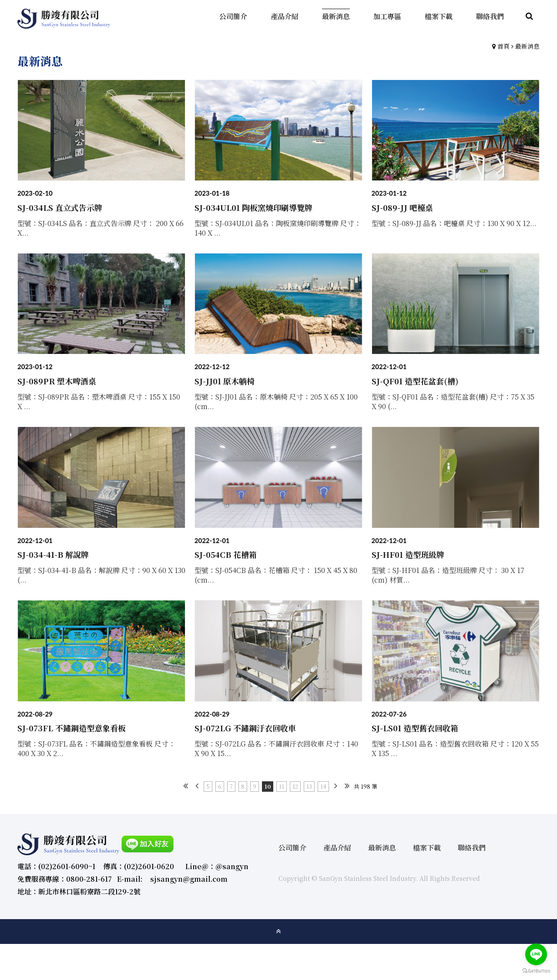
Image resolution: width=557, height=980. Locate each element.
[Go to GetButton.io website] (536, 971)
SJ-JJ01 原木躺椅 (225, 381)
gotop (278, 931)
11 (282, 786)
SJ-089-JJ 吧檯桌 (402, 207)
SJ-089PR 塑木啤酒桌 (57, 381)
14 (323, 786)
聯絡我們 (472, 848)
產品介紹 (337, 848)
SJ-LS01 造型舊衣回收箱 (415, 728)
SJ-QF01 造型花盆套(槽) (415, 381)
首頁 (503, 46)
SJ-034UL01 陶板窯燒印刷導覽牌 (253, 207)
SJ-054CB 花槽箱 (226, 554)
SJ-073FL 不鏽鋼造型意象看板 (72, 728)
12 (295, 786)
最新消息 (527, 46)
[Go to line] (536, 954)
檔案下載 (427, 848)
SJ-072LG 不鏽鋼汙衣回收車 (245, 728)
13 (309, 786)
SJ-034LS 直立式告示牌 (60, 207)
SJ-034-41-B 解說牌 (53, 554)
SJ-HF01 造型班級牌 (408, 554)
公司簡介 (292, 848)
